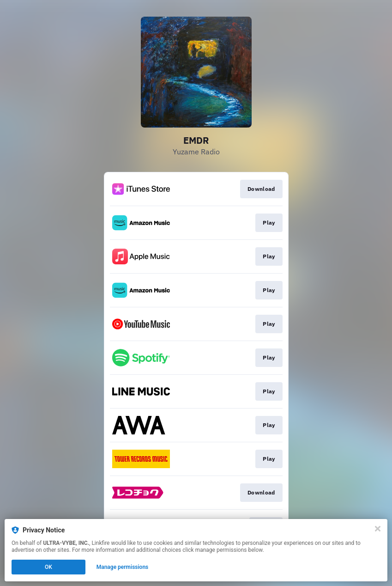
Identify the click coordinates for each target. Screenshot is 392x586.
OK (48, 567)
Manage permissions (123, 567)
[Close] (378, 529)
